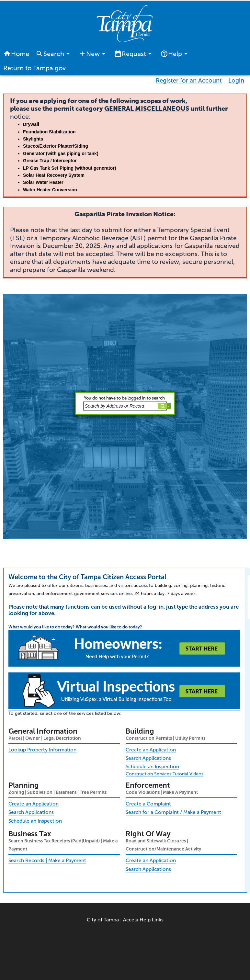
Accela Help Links (143, 920)
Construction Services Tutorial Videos (165, 774)
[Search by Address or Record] (125, 406)
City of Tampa (103, 920)
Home (16, 54)
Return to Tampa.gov (34, 68)
